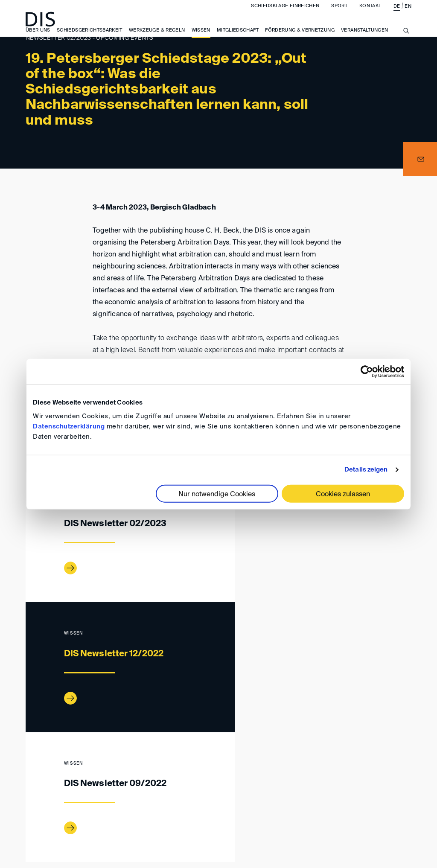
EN (408, 15)
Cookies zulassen (343, 494)
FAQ (399, 805)
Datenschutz (356, 805)
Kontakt (370, 14)
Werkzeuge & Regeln (157, 39)
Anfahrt (116, 805)
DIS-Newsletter (94, 769)
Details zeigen (366, 470)
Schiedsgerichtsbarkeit (90, 39)
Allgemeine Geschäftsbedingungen (257, 805)
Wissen (201, 39)
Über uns (38, 39)
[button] (420, 159)
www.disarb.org (29, 770)
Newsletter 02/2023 (154, 769)
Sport (339, 14)
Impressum (162, 805)
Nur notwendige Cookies (217, 494)
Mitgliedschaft (238, 39)
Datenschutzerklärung (69, 426)
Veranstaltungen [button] (364, 39)
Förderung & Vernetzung (300, 39)
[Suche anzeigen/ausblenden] (406, 44)
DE (397, 15)
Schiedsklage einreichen (285, 14)
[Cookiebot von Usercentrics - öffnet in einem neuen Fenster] (367, 372)
